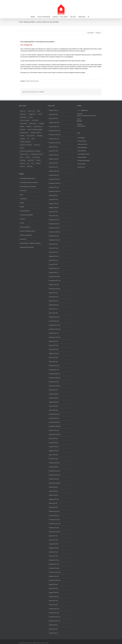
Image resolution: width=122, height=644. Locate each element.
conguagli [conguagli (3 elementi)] (41, 123)
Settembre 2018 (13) (55, 483)
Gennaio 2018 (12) (54, 516)
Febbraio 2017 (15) (54, 560)
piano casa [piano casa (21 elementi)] (37, 145)
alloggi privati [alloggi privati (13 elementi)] (32, 114)
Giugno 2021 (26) (54, 349)
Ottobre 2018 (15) (54, 479)
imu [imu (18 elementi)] (28, 139)
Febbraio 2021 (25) (54, 366)
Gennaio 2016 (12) (54, 613)
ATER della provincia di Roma (28, 187)
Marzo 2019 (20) (54, 459)
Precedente (91, 33)
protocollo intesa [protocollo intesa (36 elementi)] (24, 154)
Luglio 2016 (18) (54, 588)
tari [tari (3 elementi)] (28, 163)
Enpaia (22, 203)
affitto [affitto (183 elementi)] (39, 111)
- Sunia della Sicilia (82, 144)
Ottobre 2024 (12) (54, 187)
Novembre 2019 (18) (55, 426)
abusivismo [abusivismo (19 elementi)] (23, 111)
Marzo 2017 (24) (53, 556)
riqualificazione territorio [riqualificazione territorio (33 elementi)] (37, 154)
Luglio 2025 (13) (54, 151)
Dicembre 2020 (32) (55, 374)
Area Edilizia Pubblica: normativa (29, 182)
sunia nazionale (81, 126)
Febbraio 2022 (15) (54, 317)
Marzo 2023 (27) (54, 264)
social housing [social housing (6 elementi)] (36, 157)
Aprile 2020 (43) (54, 406)
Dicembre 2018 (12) (55, 471)
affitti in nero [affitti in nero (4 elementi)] (31, 111)
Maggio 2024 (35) (54, 208)
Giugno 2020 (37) (54, 398)
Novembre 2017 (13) (55, 524)
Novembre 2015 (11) (55, 621)
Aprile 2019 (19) (54, 455)
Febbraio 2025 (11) (54, 171)
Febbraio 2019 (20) (54, 463)
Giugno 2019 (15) (54, 447)
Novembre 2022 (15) (55, 281)
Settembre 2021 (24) (55, 337)
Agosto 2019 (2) (53, 439)
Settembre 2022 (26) (55, 289)
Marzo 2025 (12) (54, 167)
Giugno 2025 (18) (54, 155)
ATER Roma (23, 191)
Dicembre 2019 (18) (55, 422)
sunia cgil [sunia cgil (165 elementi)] (22, 163)
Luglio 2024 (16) (54, 199)
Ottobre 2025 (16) (54, 139)
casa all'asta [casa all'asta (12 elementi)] (35, 120)
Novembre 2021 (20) (55, 329)
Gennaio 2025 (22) (54, 175)
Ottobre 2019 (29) (54, 430)
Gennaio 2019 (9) (54, 467)
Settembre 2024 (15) (55, 191)
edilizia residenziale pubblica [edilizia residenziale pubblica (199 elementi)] (35, 129)
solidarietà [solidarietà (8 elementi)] (23, 160)
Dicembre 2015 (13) (55, 617)
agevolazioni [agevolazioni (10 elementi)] (23, 114)
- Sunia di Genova (82, 141)
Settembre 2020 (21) (55, 386)
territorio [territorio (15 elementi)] (22, 166)
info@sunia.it (119, 2)
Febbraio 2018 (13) (54, 511)
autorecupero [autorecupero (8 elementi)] (23, 117)
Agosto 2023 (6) (53, 244)
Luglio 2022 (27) (54, 297)
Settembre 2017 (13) (55, 532)
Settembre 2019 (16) (55, 434)
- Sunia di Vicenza (82, 157)
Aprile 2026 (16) (54, 114)
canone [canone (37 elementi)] (31, 117)
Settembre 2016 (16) (55, 580)
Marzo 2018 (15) (54, 507)
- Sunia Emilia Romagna (83, 161)
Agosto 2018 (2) (53, 487)
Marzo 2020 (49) (54, 410)
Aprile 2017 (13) (53, 552)
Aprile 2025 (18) (54, 163)
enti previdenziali (25, 211)
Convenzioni (23, 199)
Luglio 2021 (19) (54, 345)
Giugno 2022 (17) (54, 301)
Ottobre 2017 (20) (54, 528)
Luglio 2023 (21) (54, 248)
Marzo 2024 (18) (54, 216)
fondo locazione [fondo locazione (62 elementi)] (31, 136)
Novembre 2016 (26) (55, 572)
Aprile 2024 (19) (54, 212)
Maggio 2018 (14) (54, 499)
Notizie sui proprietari (26, 235)
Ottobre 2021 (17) (54, 333)
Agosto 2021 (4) (53, 341)
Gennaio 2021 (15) (54, 370)
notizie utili (23, 239)
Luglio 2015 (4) (53, 629)
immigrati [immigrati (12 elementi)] (22, 139)
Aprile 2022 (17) (54, 309)
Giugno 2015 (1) (53, 633)
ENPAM (22, 207)
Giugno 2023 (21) (54, 252)
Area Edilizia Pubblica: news (28, 178)
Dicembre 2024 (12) (55, 179)
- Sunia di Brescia (82, 151)
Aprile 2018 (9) (53, 503)
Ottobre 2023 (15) (54, 236)
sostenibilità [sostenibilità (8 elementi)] (31, 160)
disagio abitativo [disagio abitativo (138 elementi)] (38, 126)
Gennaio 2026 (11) (54, 127)
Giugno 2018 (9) (53, 495)
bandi (22, 195)
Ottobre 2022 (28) (54, 285)
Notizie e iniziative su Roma (28, 231)
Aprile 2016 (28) (54, 601)
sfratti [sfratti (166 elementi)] (22, 157)
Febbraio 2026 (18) (54, 123)
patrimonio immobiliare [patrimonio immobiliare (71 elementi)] (26, 145)
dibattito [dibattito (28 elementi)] (22, 126)
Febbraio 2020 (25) (54, 414)
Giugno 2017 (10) (54, 544)
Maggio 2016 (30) (54, 597)
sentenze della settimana (27, 247)
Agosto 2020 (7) (53, 390)
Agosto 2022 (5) (53, 293)
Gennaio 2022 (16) (54, 321)
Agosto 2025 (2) (53, 147)
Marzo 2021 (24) (54, 362)
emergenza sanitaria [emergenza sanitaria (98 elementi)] (36, 133)
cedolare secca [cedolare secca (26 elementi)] (33, 123)
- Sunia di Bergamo (82, 148)
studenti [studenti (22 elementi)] (38, 160)
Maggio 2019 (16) (54, 451)
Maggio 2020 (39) (54, 402)
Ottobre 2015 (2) (54, 625)
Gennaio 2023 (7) (54, 272)
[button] (88, 16)
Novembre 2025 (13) (55, 135)
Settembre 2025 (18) (55, 143)
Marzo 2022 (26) (54, 313)
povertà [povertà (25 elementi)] (22, 148)
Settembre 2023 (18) (55, 240)
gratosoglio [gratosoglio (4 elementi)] (40, 136)
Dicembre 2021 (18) (55, 325)
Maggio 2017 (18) (54, 548)
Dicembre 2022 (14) (55, 277)
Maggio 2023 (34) (54, 256)
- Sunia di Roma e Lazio (83, 154)
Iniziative (23, 219)
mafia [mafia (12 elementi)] (33, 139)
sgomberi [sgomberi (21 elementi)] (28, 157)
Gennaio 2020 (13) (54, 418)
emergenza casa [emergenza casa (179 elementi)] (24, 133)
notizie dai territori (34, 81)
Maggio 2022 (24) (54, 305)
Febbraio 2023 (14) (54, 268)
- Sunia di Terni (81, 167)
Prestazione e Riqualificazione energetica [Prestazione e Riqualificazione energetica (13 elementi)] (30, 151)
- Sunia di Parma (81, 164)
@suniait (79, 121)
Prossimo (98, 33)
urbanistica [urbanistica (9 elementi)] (30, 166)
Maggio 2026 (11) (54, 110)
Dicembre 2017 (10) (55, 520)
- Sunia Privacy (81, 138)
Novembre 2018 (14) (55, 475)
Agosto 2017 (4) (53, 536)
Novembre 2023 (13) (55, 232)
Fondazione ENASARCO (27, 215)
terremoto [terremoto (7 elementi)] (38, 163)
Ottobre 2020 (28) (54, 382)
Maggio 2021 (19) (54, 353)
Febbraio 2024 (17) (54, 220)
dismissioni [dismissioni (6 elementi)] (23, 129)
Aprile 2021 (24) (54, 358)
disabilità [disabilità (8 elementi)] (29, 126)
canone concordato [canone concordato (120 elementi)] (25, 120)
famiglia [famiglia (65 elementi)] (22, 136)
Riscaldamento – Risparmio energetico (31, 243)
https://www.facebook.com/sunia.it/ (87, 116)
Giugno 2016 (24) (54, 592)
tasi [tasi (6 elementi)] (32, 163)
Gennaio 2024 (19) (54, 224)
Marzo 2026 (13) (54, 118)
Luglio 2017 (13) (54, 540)
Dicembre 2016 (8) (54, 568)
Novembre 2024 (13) (55, 183)
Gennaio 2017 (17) (54, 564)
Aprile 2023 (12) (54, 260)
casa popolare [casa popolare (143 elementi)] (23, 123)
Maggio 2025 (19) (54, 159)
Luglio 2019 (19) (54, 443)
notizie (27, 81)
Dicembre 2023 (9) (54, 228)
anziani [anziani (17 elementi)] (40, 114)
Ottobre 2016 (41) (54, 576)
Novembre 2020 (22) (55, 378)
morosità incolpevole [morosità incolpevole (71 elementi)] (25, 142)
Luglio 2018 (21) (54, 491)
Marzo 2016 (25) (54, 605)
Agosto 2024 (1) (53, 195)
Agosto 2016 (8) (53, 584)
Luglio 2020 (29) (54, 394)
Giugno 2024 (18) (54, 204)
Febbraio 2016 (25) (54, 609)
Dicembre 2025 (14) (55, 131)
